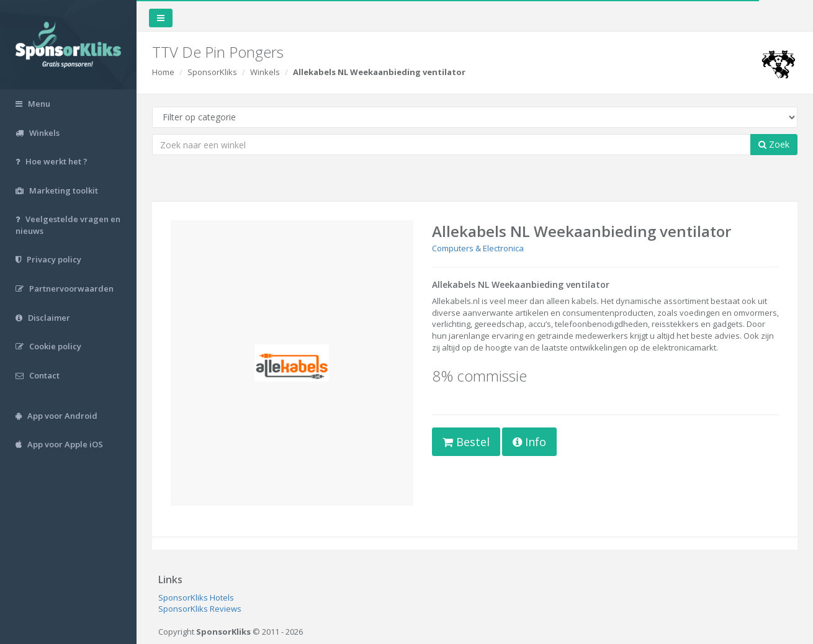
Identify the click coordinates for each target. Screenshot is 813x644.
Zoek (774, 144)
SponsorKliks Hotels (196, 597)
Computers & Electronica (478, 248)
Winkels (265, 72)
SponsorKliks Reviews (200, 609)
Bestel (466, 442)
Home (163, 72)
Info (529, 442)
